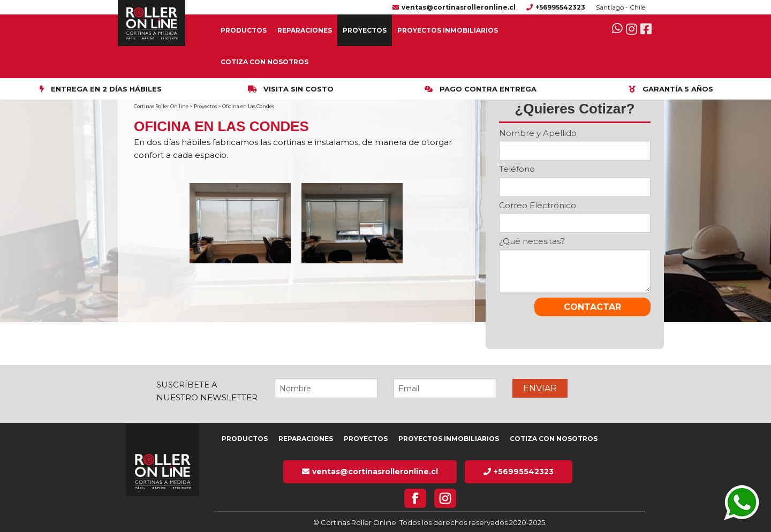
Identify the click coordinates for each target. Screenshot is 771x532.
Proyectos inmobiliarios (448, 30)
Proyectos (365, 30)
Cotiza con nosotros (264, 62)
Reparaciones (305, 30)
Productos (244, 30)
